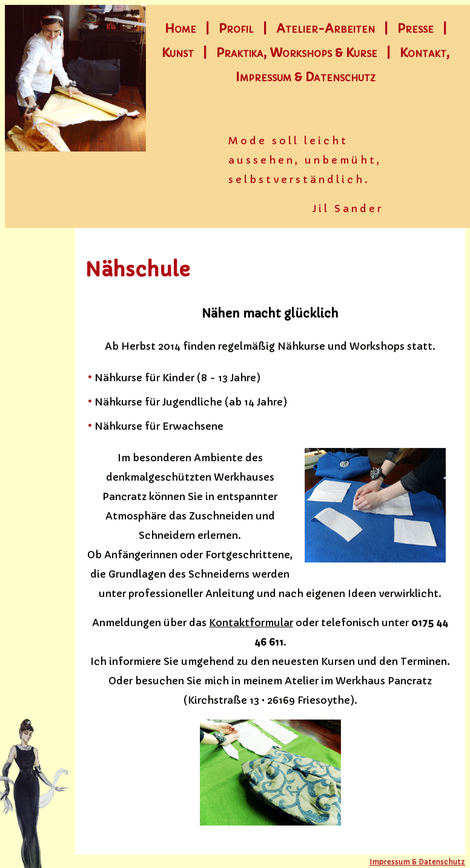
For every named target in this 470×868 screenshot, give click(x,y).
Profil (236, 29)
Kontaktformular (251, 623)
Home (180, 29)
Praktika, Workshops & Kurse (297, 53)
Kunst (178, 53)
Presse (415, 29)
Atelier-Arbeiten (326, 29)
